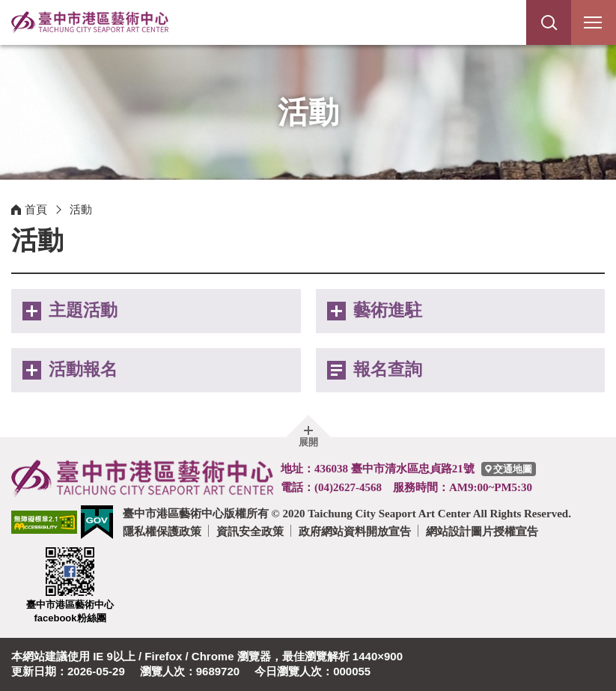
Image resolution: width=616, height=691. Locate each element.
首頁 (36, 209)
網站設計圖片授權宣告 (482, 531)
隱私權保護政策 (162, 531)
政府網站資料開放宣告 (355, 531)
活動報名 (83, 369)
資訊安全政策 (250, 531)
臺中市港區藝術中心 (90, 22)
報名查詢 (388, 369)
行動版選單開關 (593, 25)
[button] (549, 22)
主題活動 (83, 310)
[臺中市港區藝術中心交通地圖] (509, 469)
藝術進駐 (388, 310)
